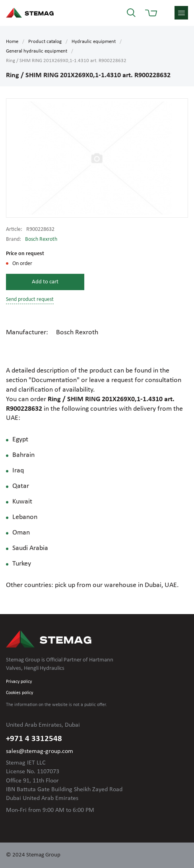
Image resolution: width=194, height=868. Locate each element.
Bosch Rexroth (41, 239)
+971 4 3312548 (34, 739)
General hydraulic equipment (37, 51)
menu (181, 13)
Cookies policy (19, 693)
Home (12, 42)
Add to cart (45, 282)
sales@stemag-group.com (40, 751)
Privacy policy (19, 682)
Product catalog (45, 42)
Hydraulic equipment (94, 42)
